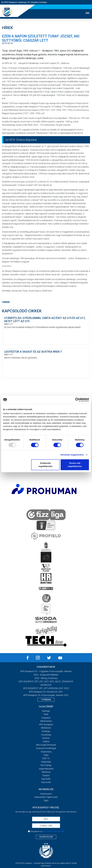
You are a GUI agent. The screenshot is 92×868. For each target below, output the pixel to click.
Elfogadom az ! (47, 831)
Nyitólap (46, 711)
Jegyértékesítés (46, 769)
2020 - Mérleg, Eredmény (46, 678)
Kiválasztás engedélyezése (45, 465)
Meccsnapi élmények (46, 745)
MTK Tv (46, 758)
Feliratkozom (46, 837)
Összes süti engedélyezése (75, 465)
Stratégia (46, 731)
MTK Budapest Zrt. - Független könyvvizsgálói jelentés (46, 671)
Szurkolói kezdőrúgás (46, 748)
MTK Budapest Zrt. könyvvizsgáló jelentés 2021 (46, 695)
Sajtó (46, 755)
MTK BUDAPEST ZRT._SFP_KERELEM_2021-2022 (46, 688)
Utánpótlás (46, 762)
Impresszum (46, 794)
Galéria (46, 742)
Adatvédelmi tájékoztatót (53, 831)
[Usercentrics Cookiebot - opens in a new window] (77, 400)
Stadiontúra (46, 752)
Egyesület (46, 779)
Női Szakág (46, 765)
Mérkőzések (46, 721)
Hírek (46, 714)
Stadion (46, 775)
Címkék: (6, 302)
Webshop (46, 772)
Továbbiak (46, 700)
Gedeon (46, 738)
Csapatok (46, 718)
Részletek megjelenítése (72, 455)
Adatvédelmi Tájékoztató (46, 797)
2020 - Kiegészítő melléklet (46, 675)
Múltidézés (46, 728)
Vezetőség (46, 735)
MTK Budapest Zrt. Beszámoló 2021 (46, 692)
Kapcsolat (46, 782)
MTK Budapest (46, 725)
